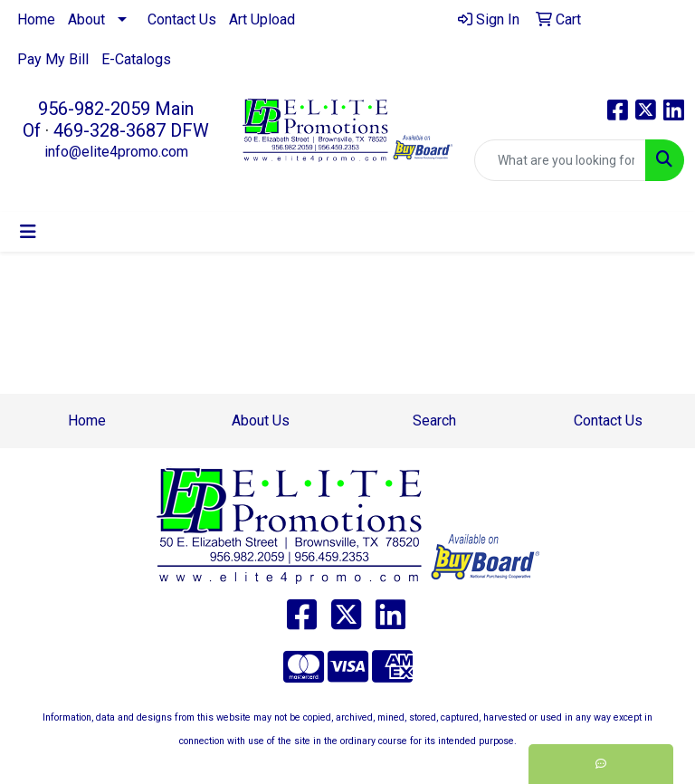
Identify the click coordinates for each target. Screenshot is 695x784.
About (86, 19)
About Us (261, 421)
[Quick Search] (560, 160)
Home (36, 19)
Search (434, 421)
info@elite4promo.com (116, 152)
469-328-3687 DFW (131, 130)
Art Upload (262, 19)
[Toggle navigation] (28, 232)
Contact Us (182, 19)
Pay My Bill (53, 59)
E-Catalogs (136, 59)
